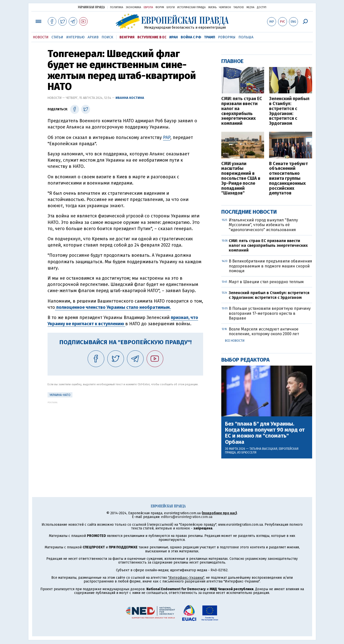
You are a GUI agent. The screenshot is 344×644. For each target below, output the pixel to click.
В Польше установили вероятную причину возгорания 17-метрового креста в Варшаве (270, 313)
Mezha (250, 7)
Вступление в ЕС (152, 37)
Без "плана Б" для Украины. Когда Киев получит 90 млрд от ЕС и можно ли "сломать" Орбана (265, 433)
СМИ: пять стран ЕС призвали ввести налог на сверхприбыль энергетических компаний (242, 111)
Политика (117, 7)
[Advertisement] (125, 439)
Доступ (262, 7)
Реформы (227, 37)
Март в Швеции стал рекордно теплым (266, 282)
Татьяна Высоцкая (263, 449)
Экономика (133, 7)
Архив (93, 37)
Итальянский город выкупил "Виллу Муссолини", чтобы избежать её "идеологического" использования (263, 225)
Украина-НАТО (60, 395)
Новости (41, 37)
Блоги (171, 7)
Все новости (235, 341)
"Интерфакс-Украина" (186, 578)
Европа (148, 7)
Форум (160, 7)
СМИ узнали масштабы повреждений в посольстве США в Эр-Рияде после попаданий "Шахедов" (241, 179)
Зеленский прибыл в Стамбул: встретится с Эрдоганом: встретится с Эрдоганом (289, 111)
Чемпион (225, 7)
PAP (167, 137)
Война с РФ (191, 37)
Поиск (107, 37)
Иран (173, 37)
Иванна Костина (130, 98)
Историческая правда (191, 7)
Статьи (57, 37)
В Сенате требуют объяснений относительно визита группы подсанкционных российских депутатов (288, 179)
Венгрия (127, 37)
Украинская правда (91, 7)
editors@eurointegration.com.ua (187, 517)
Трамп (210, 37)
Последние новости (249, 212)
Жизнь (212, 7)
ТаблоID (239, 7)
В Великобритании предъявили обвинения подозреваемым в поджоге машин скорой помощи (270, 266)
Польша (246, 37)
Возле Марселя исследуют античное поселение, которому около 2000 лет (264, 331)
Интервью (75, 37)
